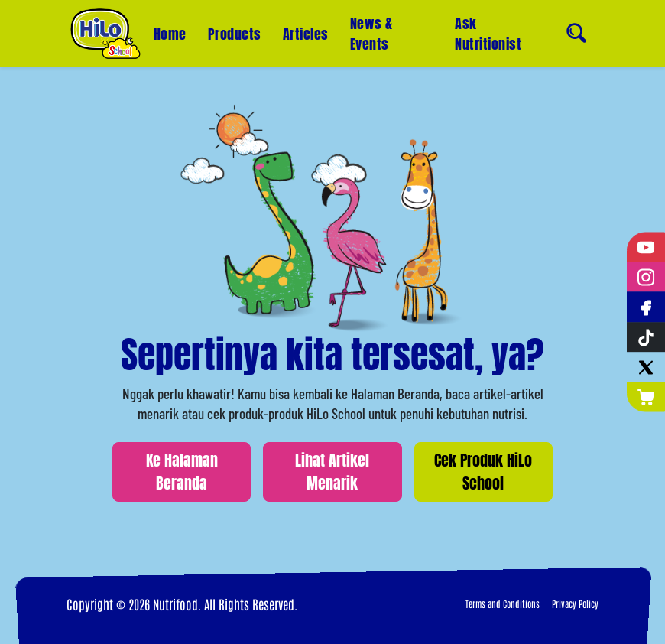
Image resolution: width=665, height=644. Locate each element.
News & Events (371, 34)
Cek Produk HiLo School (483, 472)
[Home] (105, 34)
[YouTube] (646, 247)
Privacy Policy (575, 603)
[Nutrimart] (646, 397)
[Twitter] (646, 367)
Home (170, 34)
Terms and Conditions (503, 603)
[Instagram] (646, 277)
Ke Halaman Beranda (182, 472)
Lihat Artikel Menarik (332, 472)
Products (235, 34)
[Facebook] (646, 307)
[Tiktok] (646, 337)
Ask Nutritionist (488, 29)
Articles (306, 34)
